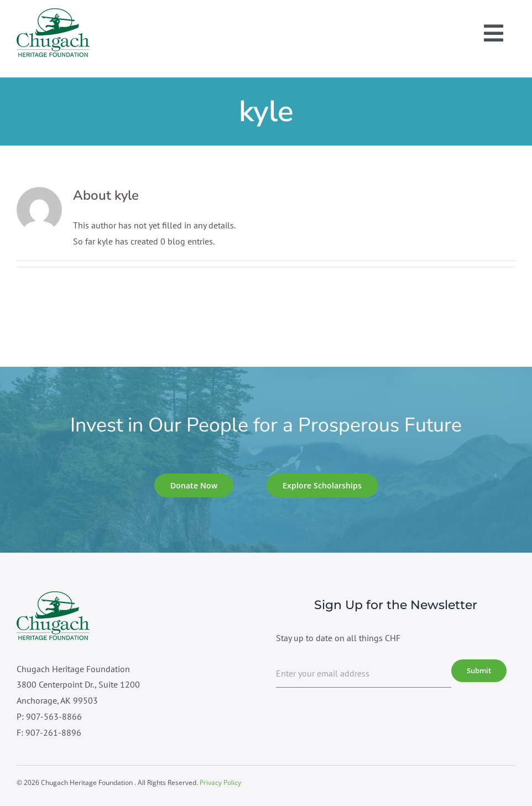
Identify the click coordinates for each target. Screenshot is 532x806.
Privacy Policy (220, 782)
